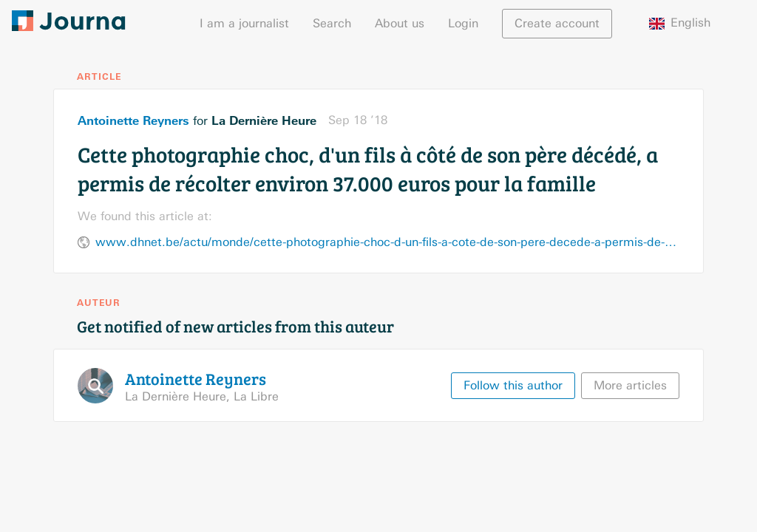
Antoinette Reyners (133, 120)
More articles (630, 385)
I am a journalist (244, 23)
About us (400, 23)
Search (332, 23)
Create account (557, 23)
